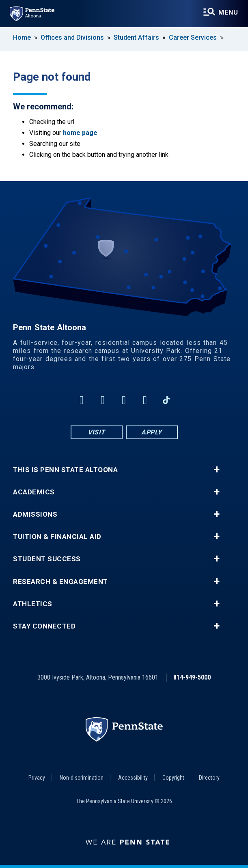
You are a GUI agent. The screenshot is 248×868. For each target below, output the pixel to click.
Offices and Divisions (72, 37)
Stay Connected (44, 626)
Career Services (193, 37)
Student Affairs (136, 37)
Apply (152, 432)
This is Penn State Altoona (65, 470)
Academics (34, 492)
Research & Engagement (60, 582)
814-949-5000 (192, 677)
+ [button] (217, 470)
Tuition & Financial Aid (57, 537)
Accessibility (133, 778)
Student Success (47, 559)
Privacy (37, 778)
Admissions (35, 514)
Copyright (173, 778)
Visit (96, 432)
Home (22, 37)
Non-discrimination (82, 778)
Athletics (33, 604)
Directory (209, 778)
